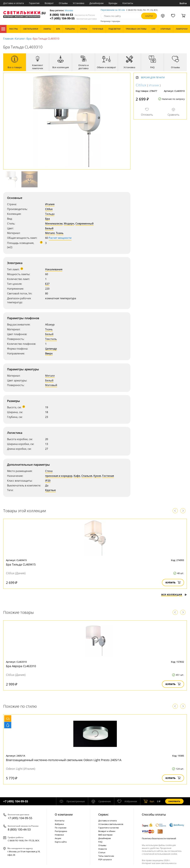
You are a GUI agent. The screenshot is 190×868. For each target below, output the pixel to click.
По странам (61, 828)
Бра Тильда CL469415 (21, 564)
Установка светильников (111, 824)
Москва (69, 11)
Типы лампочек (106, 856)
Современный (85, 224)
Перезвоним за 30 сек (113, 10)
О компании (64, 814)
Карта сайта (61, 842)
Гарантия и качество (109, 828)
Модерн (69, 224)
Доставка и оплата (14, 3)
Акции (58, 838)
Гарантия (34, 3)
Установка (79, 3)
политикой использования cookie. (160, 854)
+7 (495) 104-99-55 (73, 18)
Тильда (50, 214)
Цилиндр (51, 349)
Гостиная (108, 476)
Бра (29, 39)
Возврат (49, 3)
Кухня (97, 476)
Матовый (51, 385)
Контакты (128, 3)
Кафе (77, 476)
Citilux (49, 209)
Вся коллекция (174, 595)
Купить (173, 582)
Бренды (113, 3)
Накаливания (54, 269)
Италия (50, 204)
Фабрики (59, 824)
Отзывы (63, 3)
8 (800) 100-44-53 (72, 15)
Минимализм (54, 224)
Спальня (87, 476)
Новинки (59, 835)
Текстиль (51, 339)
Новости (103, 849)
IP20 (48, 481)
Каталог (3, 29)
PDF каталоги (105, 859)
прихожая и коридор (59, 476)
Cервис (103, 814)
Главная (8, 39)
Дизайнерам (96, 3)
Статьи (102, 852)
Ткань (60, 233)
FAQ (100, 842)
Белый (49, 228)
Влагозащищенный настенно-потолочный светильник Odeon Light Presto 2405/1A (64, 760)
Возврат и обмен (107, 831)
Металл (50, 233)
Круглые (50, 490)
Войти (183, 3)
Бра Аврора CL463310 (21, 666)
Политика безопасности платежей (159, 838)
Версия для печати (153, 78)
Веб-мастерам (105, 835)
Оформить (174, 801)
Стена (49, 471)
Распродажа (61, 831)
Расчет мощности (60, 238)
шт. (149, 801)
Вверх (49, 353)
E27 (47, 284)
